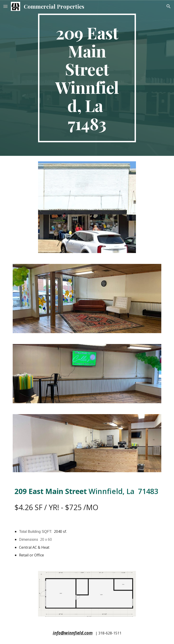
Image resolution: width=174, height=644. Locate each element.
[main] (87, 78)
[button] (5, 6)
